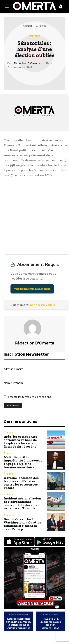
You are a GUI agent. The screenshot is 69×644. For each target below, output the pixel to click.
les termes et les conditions (34, 397)
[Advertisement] (34, 217)
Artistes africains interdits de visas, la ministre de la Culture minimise (18, 623)
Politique (40, 26)
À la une (8, 433)
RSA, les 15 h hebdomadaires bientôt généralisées (51, 623)
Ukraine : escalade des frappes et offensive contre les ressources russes (21, 483)
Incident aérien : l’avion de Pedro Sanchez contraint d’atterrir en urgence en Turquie (22, 503)
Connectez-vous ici (43, 305)
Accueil (27, 26)
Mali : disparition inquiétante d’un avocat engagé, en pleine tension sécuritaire (23, 462)
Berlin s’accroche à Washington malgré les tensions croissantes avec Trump (22, 524)
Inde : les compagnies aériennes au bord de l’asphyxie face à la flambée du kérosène (21, 442)
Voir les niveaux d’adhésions (32, 289)
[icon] (61, 7)
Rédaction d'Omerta (27, 63)
